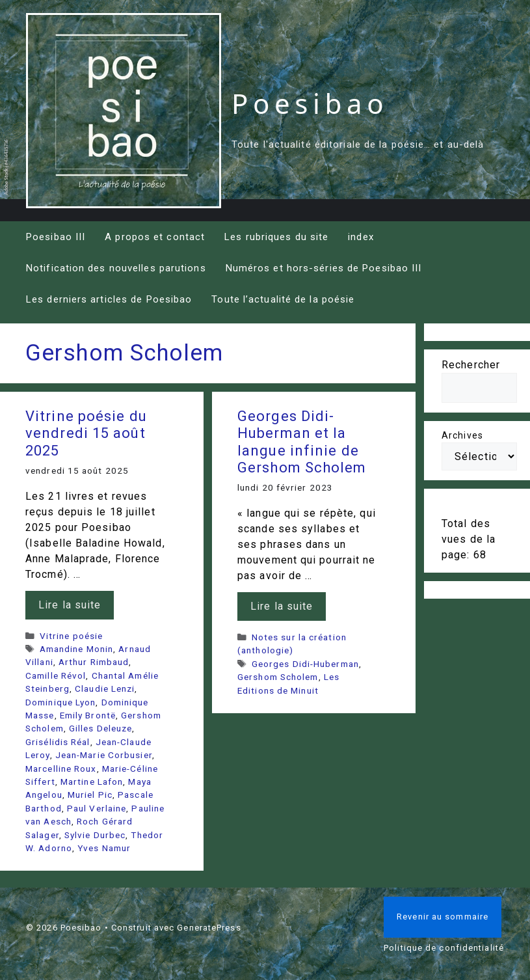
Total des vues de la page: (469, 539)
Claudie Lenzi (105, 688)
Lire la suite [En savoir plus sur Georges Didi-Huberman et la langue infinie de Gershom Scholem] (282, 606)
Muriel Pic (90, 795)
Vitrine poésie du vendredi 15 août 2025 (86, 433)
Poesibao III (56, 237)
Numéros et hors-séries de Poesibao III (324, 268)
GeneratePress (209, 928)
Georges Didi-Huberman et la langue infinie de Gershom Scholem (302, 442)
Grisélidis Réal (58, 742)
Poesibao (310, 103)
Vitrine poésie (71, 636)
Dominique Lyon (60, 702)
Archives (462, 435)
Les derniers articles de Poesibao (109, 299)
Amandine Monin (76, 649)
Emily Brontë (88, 715)
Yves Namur (104, 848)
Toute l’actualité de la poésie (283, 299)
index (361, 237)
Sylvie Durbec (95, 835)
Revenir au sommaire (443, 917)
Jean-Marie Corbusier (104, 755)
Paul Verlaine (97, 808)
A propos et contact (155, 237)
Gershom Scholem (278, 677)
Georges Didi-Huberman (305, 664)
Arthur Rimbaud (94, 662)
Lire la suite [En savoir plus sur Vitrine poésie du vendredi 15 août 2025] (70, 605)
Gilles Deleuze (100, 728)
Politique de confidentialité (444, 948)
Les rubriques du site (276, 237)
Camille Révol (56, 675)
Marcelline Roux (61, 769)
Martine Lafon (92, 782)
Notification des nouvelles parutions (116, 268)
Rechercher (471, 365)
